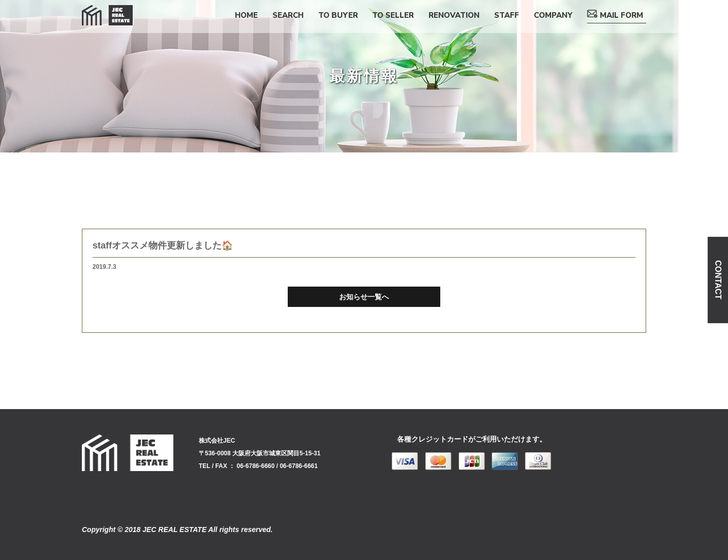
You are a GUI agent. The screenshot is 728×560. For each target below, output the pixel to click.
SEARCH (288, 15)
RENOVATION (454, 15)
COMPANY (553, 15)
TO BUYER (338, 15)
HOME (246, 15)
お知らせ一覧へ (364, 297)
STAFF (507, 15)
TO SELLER (393, 15)
